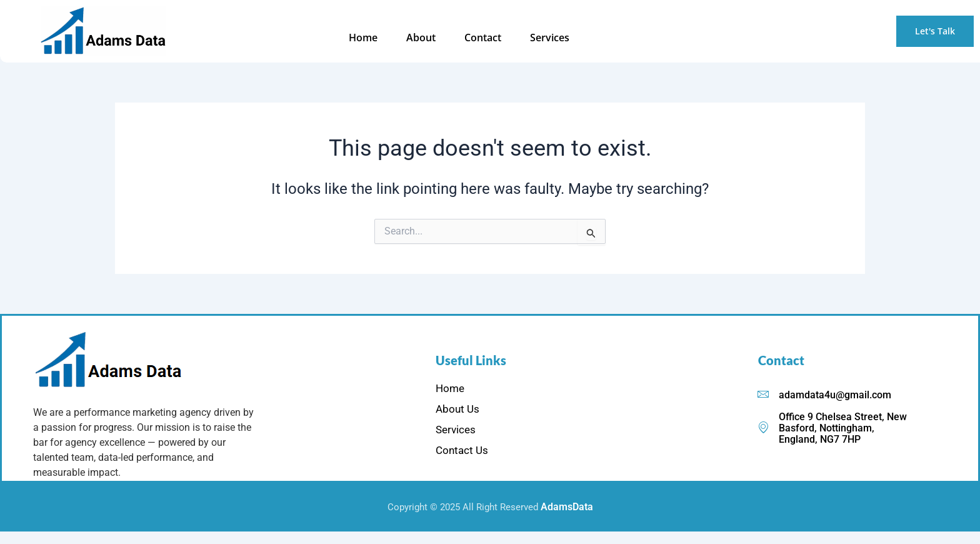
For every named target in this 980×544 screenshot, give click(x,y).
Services (552, 38)
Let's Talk (935, 31)
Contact (488, 38)
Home (376, 38)
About (430, 38)
